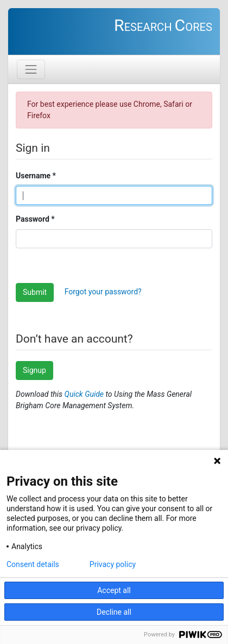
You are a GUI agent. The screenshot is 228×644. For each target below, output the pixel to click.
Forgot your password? (103, 292)
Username (33, 176)
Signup (34, 370)
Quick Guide (85, 394)
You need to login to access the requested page (114, 36)
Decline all (114, 612)
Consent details (33, 564)
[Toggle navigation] (31, 69)
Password (33, 219)
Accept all (114, 590)
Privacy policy (113, 564)
